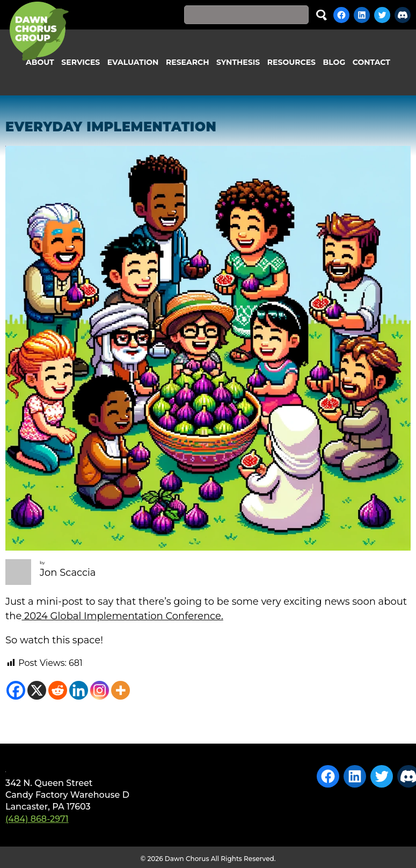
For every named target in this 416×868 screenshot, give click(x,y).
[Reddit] (58, 690)
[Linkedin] (79, 690)
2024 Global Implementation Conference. (122, 616)
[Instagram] (100, 690)
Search (322, 15)
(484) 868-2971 (37, 819)
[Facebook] (16, 690)
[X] (37, 690)
